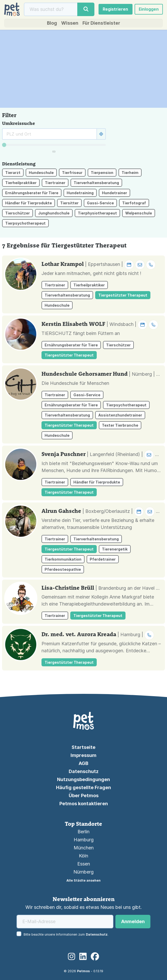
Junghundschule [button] (54, 214)
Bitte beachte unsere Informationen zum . (66, 934)
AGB (83, 763)
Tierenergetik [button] (115, 550)
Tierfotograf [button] (134, 204)
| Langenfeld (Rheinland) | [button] (126, 455)
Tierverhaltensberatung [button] (96, 183)
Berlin (83, 832)
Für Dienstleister (101, 24)
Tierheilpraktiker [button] (21, 183)
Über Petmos (84, 796)
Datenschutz (84, 771)
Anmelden (133, 921)
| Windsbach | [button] (132, 325)
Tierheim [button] (130, 173)
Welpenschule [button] (139, 214)
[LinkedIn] (83, 956)
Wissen (69, 24)
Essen (84, 864)
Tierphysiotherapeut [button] (97, 214)
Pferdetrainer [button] (103, 560)
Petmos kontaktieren (84, 804)
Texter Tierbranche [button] (120, 426)
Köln (83, 856)
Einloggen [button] (148, 10)
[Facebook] (95, 956)
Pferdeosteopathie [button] (63, 570)
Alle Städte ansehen (83, 880)
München (84, 848)
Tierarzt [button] (13, 173)
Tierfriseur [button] (72, 173)
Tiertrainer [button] (55, 183)
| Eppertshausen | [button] (120, 265)
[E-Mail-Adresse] (65, 922)
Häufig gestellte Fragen (83, 787)
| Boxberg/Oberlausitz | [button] (124, 512)
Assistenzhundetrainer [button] (120, 416)
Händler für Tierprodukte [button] (29, 204)
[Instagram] (72, 956)
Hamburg (84, 840)
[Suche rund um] (50, 135)
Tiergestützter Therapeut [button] (123, 296)
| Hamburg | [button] (136, 635)
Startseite (83, 747)
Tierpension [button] (102, 173)
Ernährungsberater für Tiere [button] (32, 194)
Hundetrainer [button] (114, 194)
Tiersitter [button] (69, 204)
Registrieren (115, 10)
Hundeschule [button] (41, 173)
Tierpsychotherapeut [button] (25, 224)
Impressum (83, 755)
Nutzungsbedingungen (83, 779)
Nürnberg (83, 872)
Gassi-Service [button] (100, 204)
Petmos (83, 971)
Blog (52, 24)
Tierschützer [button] (18, 214)
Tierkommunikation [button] (63, 560)
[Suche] (51, 10)
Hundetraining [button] (80, 194)
